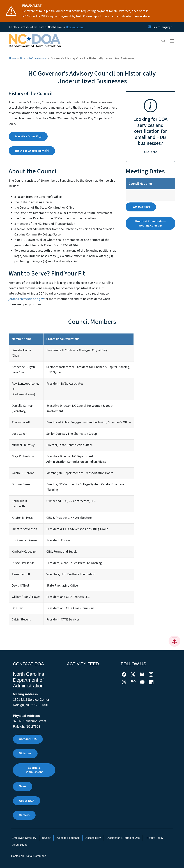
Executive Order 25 (28, 136)
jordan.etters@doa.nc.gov (26, 299)
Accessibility (93, 838)
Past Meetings (141, 207)
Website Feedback (68, 838)
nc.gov (46, 838)
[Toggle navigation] (176, 41)
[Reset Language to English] (150, 27)
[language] (162, 27)
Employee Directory (24, 838)
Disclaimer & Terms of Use (123, 838)
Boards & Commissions (33, 58)
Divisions (25, 753)
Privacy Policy (154, 838)
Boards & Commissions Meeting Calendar (150, 223)
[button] (161, 41)
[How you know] (76, 27)
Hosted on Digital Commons (29, 856)
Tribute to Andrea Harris (32, 151)
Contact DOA (28, 739)
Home (12, 58)
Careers (24, 815)
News (23, 786)
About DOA (27, 801)
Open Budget (20, 845)
